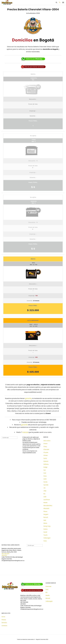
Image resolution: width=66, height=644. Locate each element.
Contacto (4, 626)
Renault (46, 517)
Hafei (45, 479)
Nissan (45, 511)
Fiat (45, 470)
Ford (45, 473)
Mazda (45, 503)
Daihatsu (46, 464)
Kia (44, 494)
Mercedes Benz (48, 506)
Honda (45, 482)
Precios (4, 620)
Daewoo (46, 461)
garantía (24, 425)
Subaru (46, 529)
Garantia (4, 623)
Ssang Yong (47, 526)
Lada (45, 497)
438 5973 (4, 555)
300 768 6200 (5, 554)
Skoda (45, 523)
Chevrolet (46, 449)
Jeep (45, 491)
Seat (45, 520)
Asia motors (47, 441)
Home (3, 617)
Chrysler (46, 452)
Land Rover (47, 500)
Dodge (45, 467)
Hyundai (46, 485)
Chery (45, 447)
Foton (45, 476)
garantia (28, 398)
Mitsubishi (46, 508)
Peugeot (46, 514)
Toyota (45, 535)
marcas (25, 432)
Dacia (45, 458)
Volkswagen (47, 538)
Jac (45, 488)
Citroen (46, 455)
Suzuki (45, 532)
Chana (45, 444)
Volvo (45, 541)
